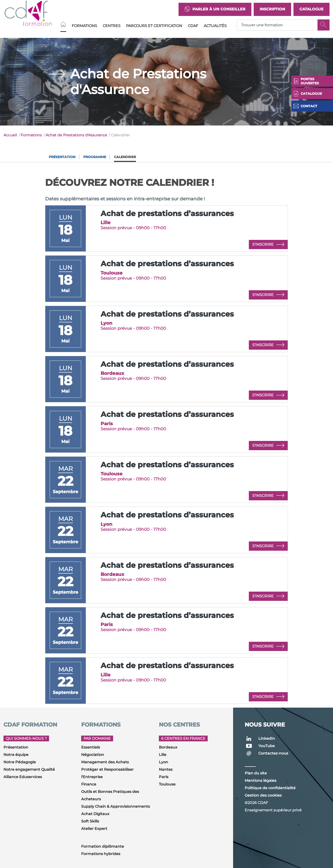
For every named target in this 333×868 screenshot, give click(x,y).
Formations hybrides (101, 854)
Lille (163, 755)
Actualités (215, 26)
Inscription (272, 9)
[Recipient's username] (277, 25)
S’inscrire (268, 245)
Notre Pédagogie (20, 762)
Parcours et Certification (154, 26)
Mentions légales (261, 781)
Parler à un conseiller (215, 9)
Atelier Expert (94, 829)
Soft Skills (90, 821)
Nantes (166, 769)
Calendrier (125, 157)
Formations (84, 26)
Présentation (62, 157)
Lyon (163, 762)
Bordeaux (168, 747)
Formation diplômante (103, 846)
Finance (89, 784)
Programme (95, 157)
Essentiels (91, 747)
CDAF (193, 26)
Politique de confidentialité (270, 788)
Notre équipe (16, 755)
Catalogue (311, 9)
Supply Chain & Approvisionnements (116, 806)
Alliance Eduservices (23, 777)
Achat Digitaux (95, 814)
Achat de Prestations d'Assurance (76, 135)
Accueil (10, 135)
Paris (164, 777)
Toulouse (167, 784)
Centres (112, 26)
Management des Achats (105, 762)
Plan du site (256, 773)
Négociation (93, 755)
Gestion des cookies (263, 795)
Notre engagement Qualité (29, 769)
